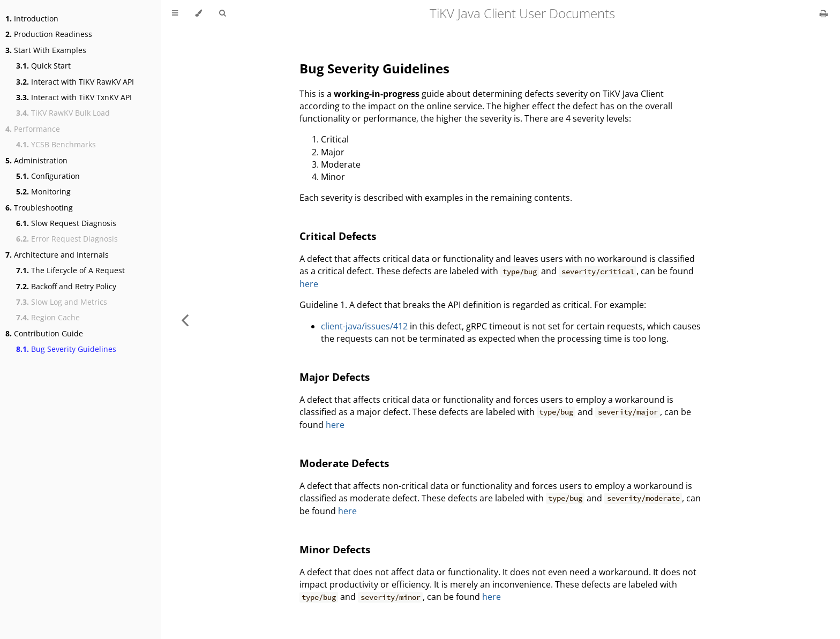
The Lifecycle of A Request (70, 270)
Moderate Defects (344, 463)
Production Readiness (49, 34)
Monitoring (43, 191)
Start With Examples (46, 50)
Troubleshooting (39, 208)
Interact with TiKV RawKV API (75, 82)
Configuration (48, 176)
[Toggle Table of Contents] (175, 13)
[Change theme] (198, 13)
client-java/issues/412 (364, 326)
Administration (36, 160)
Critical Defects (338, 236)
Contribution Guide (44, 333)
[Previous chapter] (185, 319)
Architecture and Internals (57, 255)
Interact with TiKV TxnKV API (74, 97)
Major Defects (335, 377)
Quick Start (43, 66)
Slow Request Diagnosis (66, 223)
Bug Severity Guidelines (66, 349)
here (309, 284)
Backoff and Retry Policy (66, 286)
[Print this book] (824, 13)
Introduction (32, 18)
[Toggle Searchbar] (222, 13)
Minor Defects (335, 549)
